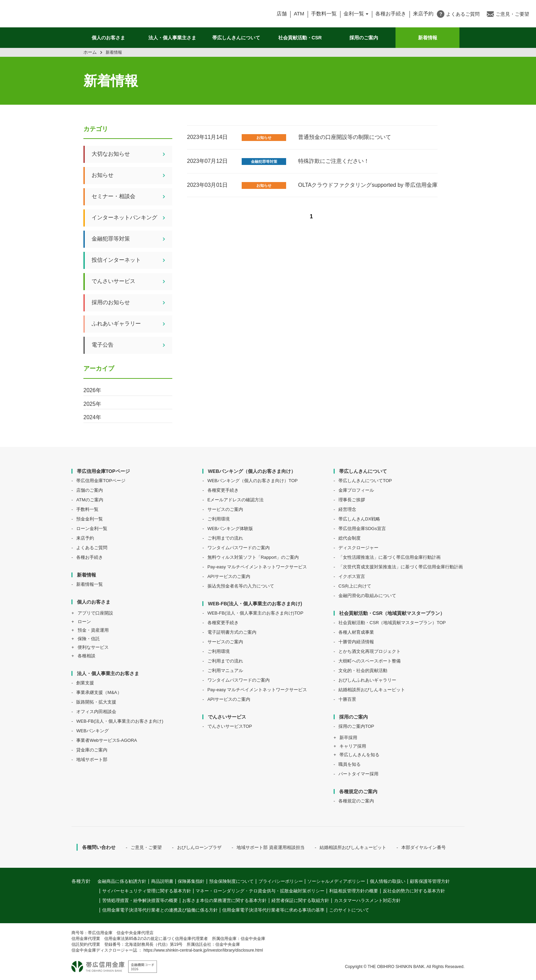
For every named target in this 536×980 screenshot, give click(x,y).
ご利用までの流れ (225, 538)
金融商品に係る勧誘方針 (122, 881)
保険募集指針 (191, 881)
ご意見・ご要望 (146, 847)
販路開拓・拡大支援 (96, 702)
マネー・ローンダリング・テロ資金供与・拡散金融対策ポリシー (260, 891)
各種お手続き (391, 14)
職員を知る (350, 764)
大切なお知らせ (132, 154)
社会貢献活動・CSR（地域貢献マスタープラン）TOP (392, 623)
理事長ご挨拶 (352, 500)
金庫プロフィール (356, 490)
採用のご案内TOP (356, 726)
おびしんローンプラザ (199, 847)
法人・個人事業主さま (172, 38)
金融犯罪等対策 (264, 162)
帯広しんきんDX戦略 (359, 519)
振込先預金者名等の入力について (241, 586)
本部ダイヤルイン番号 (424, 847)
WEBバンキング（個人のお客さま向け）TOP (253, 481)
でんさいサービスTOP (230, 726)
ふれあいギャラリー (132, 324)
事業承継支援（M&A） (99, 692)
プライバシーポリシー (281, 881)
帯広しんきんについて (236, 38)
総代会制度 (350, 538)
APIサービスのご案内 (229, 576)
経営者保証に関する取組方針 (300, 900)
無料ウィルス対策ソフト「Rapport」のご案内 (253, 557)
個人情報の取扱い (388, 881)
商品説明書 (162, 881)
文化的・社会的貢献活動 (363, 670)
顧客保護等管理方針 (430, 881)
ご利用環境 (219, 519)
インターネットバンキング (132, 218)
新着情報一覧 (90, 584)
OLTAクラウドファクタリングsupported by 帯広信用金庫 (368, 185)
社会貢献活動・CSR (300, 38)
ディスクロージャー (358, 548)
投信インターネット (132, 260)
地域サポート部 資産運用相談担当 (271, 847)
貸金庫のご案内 (92, 750)
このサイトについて (349, 910)
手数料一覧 (324, 14)
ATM (299, 14)
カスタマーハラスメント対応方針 (367, 900)
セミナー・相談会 (132, 197)
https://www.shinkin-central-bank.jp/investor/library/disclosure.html (203, 950)
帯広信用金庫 (66, 14)
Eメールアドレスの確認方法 (236, 500)
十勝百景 (347, 699)
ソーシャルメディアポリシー (336, 881)
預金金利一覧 (90, 519)
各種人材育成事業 (356, 632)
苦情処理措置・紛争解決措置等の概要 (140, 900)
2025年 (92, 404)
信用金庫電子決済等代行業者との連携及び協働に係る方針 (160, 910)
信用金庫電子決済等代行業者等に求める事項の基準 (273, 910)
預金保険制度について (231, 881)
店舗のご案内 (90, 490)
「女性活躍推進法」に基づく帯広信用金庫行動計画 (390, 557)
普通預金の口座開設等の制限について (345, 137)
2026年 (92, 390)
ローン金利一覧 (92, 528)
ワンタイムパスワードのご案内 (239, 548)
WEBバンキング (92, 731)
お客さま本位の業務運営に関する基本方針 (224, 900)
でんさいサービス (132, 282)
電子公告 (132, 345)
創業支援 (85, 683)
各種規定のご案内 (356, 801)
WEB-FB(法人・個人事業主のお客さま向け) (120, 721)
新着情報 (428, 38)
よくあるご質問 (92, 548)
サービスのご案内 (225, 509)
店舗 (282, 14)
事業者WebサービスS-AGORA (106, 740)
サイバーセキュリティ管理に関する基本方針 (147, 891)
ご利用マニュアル (225, 670)
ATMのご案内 (90, 500)
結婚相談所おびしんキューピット (372, 690)
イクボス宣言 (352, 576)
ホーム (90, 52)
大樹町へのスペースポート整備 (370, 661)
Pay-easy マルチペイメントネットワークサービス (257, 567)
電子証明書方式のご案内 (232, 632)
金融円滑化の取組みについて (367, 596)
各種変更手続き (223, 490)
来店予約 (85, 538)
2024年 (92, 417)
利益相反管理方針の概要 (354, 891)
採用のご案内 (364, 38)
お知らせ (264, 138)
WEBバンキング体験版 (230, 528)
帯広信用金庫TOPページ (101, 481)
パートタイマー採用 (358, 774)
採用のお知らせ (132, 303)
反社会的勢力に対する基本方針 (414, 891)
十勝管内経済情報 (356, 642)
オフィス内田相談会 (96, 712)
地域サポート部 (92, 759)
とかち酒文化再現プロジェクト (370, 651)
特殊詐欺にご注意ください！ (334, 161)
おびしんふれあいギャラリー (367, 680)
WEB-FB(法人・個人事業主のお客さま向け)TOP (256, 613)
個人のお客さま (108, 38)
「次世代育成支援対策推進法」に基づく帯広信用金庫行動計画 (401, 567)
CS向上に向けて (355, 586)
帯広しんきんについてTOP (365, 481)
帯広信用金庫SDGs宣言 (362, 528)
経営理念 (347, 509)
